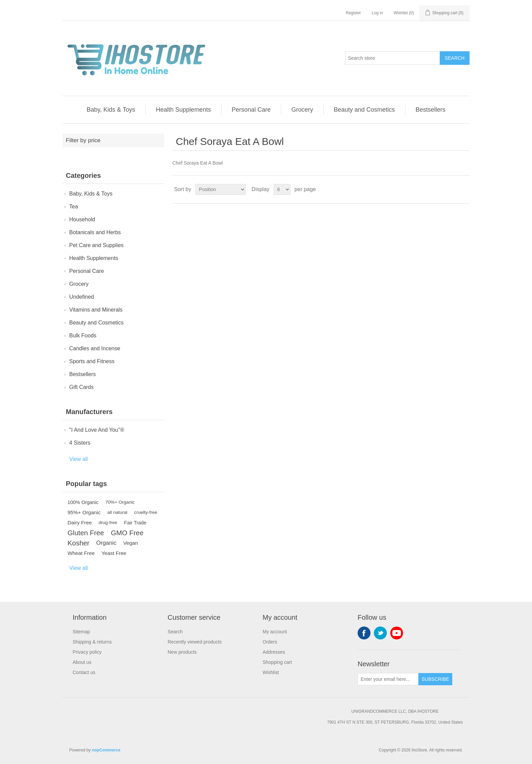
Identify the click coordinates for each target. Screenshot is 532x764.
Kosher (79, 543)
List (464, 189)
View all (79, 459)
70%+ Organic (120, 502)
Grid (452, 189)
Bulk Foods (83, 336)
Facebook (364, 633)
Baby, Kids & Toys (111, 110)
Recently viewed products (195, 642)
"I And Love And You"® (97, 430)
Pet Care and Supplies (96, 245)
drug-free (108, 523)
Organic (107, 543)
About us (82, 662)
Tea (74, 207)
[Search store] (393, 58)
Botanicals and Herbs (95, 232)
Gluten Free (86, 533)
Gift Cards (81, 387)
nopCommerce (106, 750)
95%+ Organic (84, 512)
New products (182, 652)
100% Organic (83, 502)
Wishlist (271, 672)
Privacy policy (87, 652)
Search (455, 58)
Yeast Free (114, 553)
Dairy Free (80, 523)
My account (275, 632)
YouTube (397, 633)
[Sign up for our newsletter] (388, 679)
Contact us (84, 672)
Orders (270, 642)
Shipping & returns (92, 642)
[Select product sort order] (221, 189)
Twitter (380, 633)
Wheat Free (81, 553)
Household (82, 219)
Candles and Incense (95, 348)
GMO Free (127, 533)
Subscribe (435, 679)
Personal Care (251, 110)
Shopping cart (277, 662)
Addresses (274, 652)
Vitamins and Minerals (96, 310)
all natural (117, 512)
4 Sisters (80, 443)
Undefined (82, 297)
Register (353, 13)
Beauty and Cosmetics (364, 110)
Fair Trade (135, 523)
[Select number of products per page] (282, 189)
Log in (377, 13)
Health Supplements (184, 110)
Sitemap (81, 632)
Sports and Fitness (92, 361)
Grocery (302, 110)
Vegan (130, 543)
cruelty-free (146, 512)
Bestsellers (431, 110)
